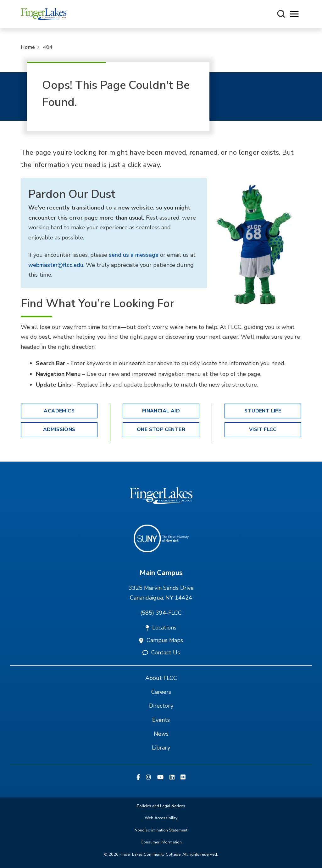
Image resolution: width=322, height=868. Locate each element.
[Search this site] (281, 14)
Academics (59, 411)
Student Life (263, 411)
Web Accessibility (161, 818)
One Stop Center (161, 429)
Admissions (59, 429)
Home (28, 47)
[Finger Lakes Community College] (44, 14)
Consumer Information (161, 842)
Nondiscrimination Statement (161, 830)
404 (48, 47)
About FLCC (161, 678)
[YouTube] (160, 778)
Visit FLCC (263, 429)
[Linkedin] (172, 778)
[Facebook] (138, 778)
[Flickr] (183, 778)
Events (161, 720)
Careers (161, 692)
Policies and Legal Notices (161, 806)
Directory (161, 706)
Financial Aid (161, 411)
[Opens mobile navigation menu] (294, 14)
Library (161, 748)
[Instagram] (148, 778)
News (161, 734)
